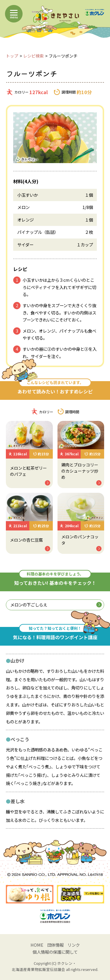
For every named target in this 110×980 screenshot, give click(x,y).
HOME (37, 945)
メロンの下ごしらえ (56, 605)
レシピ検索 (33, 56)
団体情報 (55, 945)
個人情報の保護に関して (55, 952)
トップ (12, 56)
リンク (74, 945)
